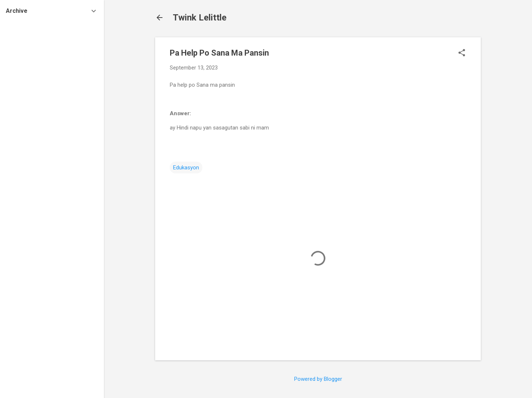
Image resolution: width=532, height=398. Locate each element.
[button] (462, 53)
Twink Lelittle (200, 18)
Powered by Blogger (318, 379)
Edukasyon (186, 168)
